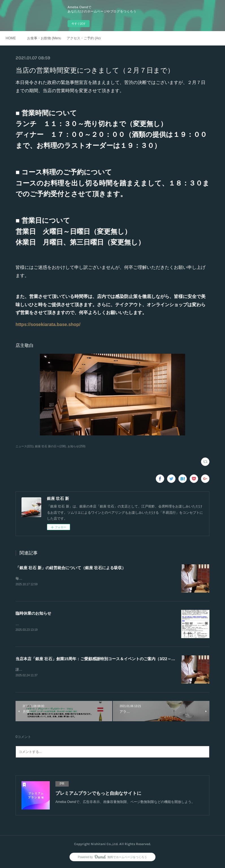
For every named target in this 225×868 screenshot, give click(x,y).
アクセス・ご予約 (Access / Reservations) (84, 38)
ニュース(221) (24, 446)
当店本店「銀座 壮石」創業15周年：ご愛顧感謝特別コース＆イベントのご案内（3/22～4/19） (99, 660)
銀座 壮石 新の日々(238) (50, 446)
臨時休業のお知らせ (33, 614)
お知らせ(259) (76, 446)
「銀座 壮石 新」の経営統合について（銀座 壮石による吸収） (71, 568)
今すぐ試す (79, 24)
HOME (11, 38)
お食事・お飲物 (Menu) (44, 38)
